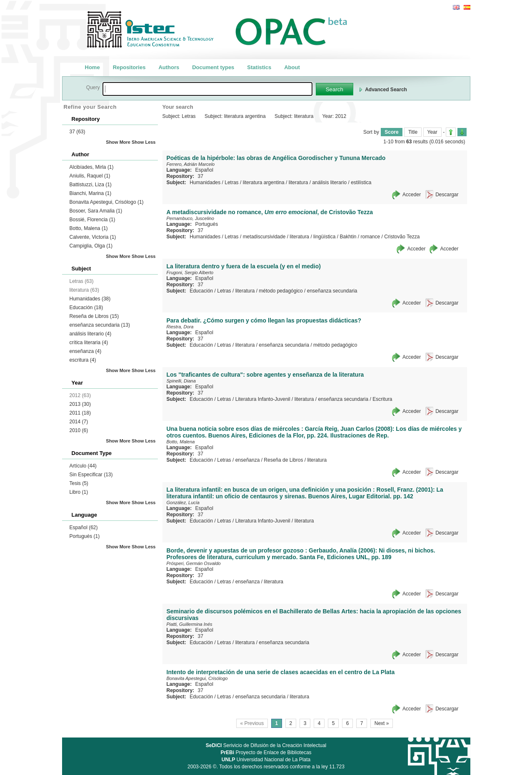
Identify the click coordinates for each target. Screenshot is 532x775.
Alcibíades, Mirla (92, 167)
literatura (298, 182)
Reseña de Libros (94, 316)
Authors (169, 67)
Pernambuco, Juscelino (190, 218)
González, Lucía (183, 502)
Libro (79, 492)
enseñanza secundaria (100, 325)
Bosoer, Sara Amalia (96, 211)
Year (432, 132)
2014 (79, 422)
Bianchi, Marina (91, 193)
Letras (231, 182)
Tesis (79, 483)
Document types (213, 67)
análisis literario (91, 334)
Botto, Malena (89, 228)
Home (92, 67)
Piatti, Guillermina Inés (190, 624)
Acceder (412, 195)
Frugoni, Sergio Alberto (190, 272)
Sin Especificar (91, 475)
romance (371, 237)
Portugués (85, 536)
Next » (382, 723)
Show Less (144, 142)
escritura (83, 360)
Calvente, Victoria (93, 237)
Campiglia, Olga (91, 246)
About (292, 67)
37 (77, 132)
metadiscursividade (264, 237)
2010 (79, 430)
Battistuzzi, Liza (91, 185)
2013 (80, 404)
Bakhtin (348, 237)
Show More (118, 142)
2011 (80, 413)
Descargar (447, 195)
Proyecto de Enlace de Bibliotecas (266, 752)
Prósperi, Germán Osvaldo (194, 563)
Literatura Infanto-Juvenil (263, 399)
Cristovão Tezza (402, 237)
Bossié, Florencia (92, 220)
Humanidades (90, 299)
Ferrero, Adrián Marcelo (191, 164)
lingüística (324, 237)
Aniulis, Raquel (90, 176)
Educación (86, 307)
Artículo (83, 466)
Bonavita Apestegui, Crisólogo (107, 202)
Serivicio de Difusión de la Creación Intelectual (266, 745)
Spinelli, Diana (181, 381)
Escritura (382, 399)
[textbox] (207, 89)
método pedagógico (281, 291)
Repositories (129, 67)
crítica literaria (89, 342)
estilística (361, 182)
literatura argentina (264, 182)
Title (413, 132)
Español (84, 527)
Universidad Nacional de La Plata (266, 760)
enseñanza (86, 351)
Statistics (259, 67)
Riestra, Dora (180, 327)
